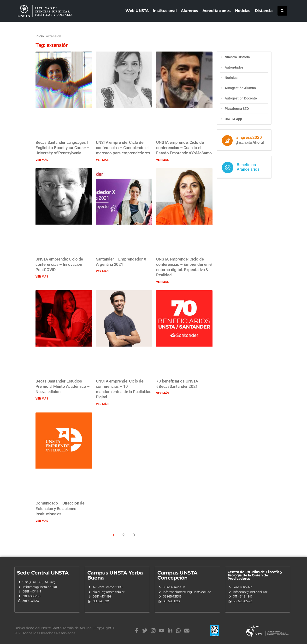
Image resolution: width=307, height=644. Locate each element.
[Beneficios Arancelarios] (228, 168)
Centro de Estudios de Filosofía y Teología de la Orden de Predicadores (255, 575)
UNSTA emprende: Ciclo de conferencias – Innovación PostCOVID (59, 264)
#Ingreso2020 (249, 137)
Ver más (42, 160)
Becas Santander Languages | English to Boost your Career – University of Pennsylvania (62, 148)
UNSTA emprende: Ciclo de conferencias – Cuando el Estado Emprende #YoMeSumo (184, 148)
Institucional (165, 11)
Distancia (264, 11)
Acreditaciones (217, 11)
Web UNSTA (137, 11)
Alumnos (189, 11)
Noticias (243, 11)
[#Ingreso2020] (227, 141)
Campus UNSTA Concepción (177, 575)
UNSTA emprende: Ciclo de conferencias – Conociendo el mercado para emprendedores (123, 148)
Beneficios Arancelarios (248, 167)
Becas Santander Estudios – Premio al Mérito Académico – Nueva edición (62, 386)
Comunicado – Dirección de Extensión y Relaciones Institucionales (60, 508)
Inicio (40, 36)
